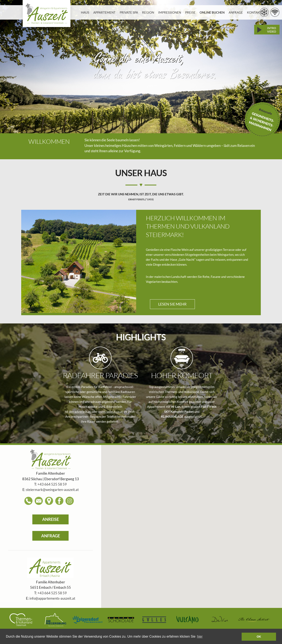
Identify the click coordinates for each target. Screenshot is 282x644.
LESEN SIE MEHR (172, 304)
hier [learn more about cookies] (200, 636)
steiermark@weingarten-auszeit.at (52, 490)
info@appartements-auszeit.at (52, 598)
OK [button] (259, 637)
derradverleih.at (80, 412)
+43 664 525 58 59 (52, 484)
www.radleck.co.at (111, 412)
